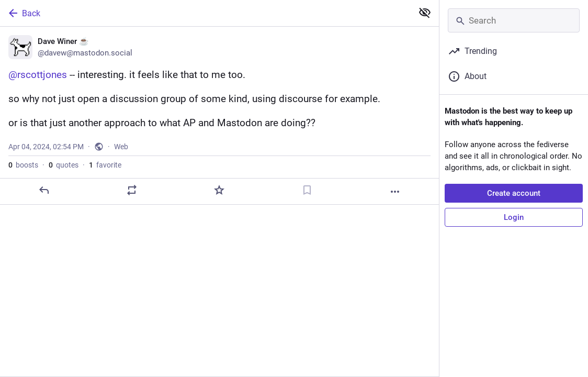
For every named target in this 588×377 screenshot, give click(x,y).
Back (24, 13)
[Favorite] (219, 209)
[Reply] (44, 209)
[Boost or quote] (132, 209)
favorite (105, 184)
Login (514, 217)
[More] (395, 210)
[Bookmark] (307, 209)
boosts (23, 184)
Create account (514, 193)
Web (121, 165)
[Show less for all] (425, 13)
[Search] (514, 20)
